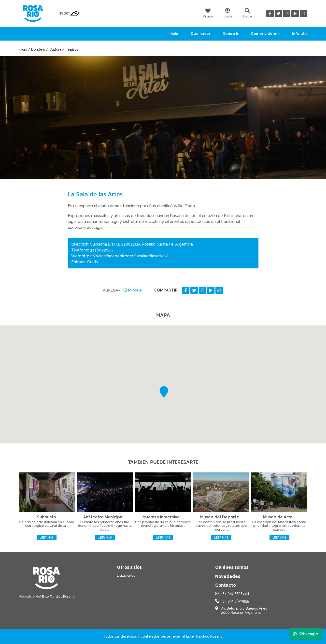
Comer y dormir (265, 34)
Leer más (47, 538)
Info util (299, 34)
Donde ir (231, 34)
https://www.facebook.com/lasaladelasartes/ (125, 256)
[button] (164, 392)
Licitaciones (126, 576)
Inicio (173, 34)
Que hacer (200, 34)
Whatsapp (306, 634)
